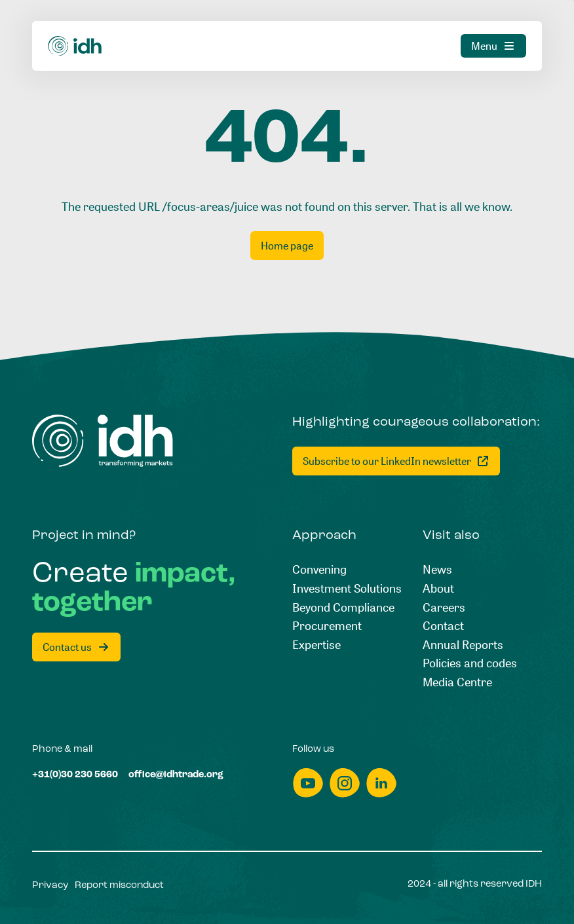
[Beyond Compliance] (343, 607)
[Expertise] (316, 645)
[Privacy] (50, 886)
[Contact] (443, 626)
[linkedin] (381, 783)
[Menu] (493, 46)
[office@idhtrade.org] (176, 776)
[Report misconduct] (119, 886)
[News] (437, 569)
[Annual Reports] (463, 645)
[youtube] (308, 783)
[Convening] (319, 569)
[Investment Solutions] (347, 588)
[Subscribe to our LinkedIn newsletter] (396, 461)
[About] (438, 588)
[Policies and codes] (470, 663)
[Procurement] (327, 626)
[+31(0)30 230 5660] (75, 776)
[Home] (75, 46)
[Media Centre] (457, 682)
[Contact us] (76, 647)
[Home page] (287, 246)
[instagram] (345, 783)
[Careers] (444, 607)
